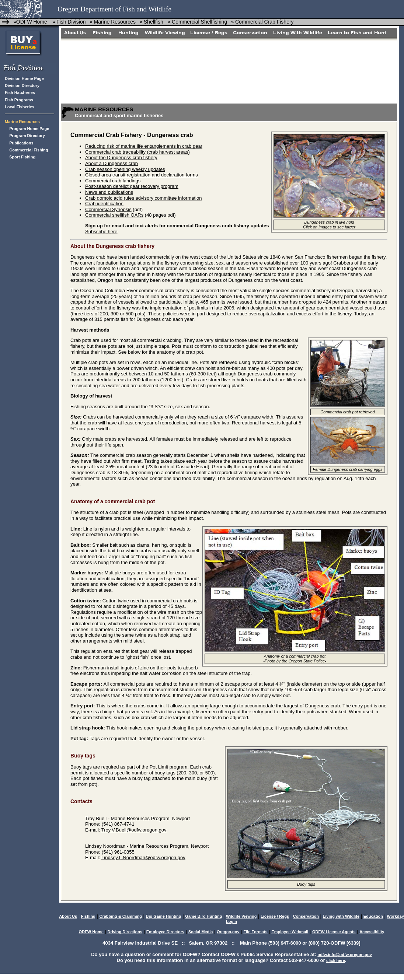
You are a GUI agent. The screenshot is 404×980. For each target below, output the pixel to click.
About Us (68, 916)
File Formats (255, 932)
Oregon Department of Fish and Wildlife (114, 9)
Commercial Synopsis (108, 209)
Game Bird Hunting (203, 916)
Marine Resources (114, 22)
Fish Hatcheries (20, 92)
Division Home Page (24, 78)
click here (336, 960)
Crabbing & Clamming (121, 916)
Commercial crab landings (113, 181)
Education (373, 916)
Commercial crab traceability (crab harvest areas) (137, 152)
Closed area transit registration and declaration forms (142, 175)
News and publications (109, 192)
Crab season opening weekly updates (125, 169)
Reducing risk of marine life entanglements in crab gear (144, 146)
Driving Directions (125, 932)
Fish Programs (19, 100)
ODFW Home (32, 22)
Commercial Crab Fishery (264, 22)
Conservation (306, 916)
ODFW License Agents (334, 932)
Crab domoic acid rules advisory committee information (143, 198)
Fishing (88, 916)
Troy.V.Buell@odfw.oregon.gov (134, 830)
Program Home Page (29, 129)
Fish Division (71, 22)
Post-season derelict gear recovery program (132, 186)
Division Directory (22, 85)
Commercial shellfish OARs (114, 215)
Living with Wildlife (341, 916)
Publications (21, 143)
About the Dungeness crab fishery (121, 157)
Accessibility (372, 932)
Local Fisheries (20, 107)
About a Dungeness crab (112, 163)
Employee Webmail (290, 932)
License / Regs (275, 916)
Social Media (201, 932)
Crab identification (104, 204)
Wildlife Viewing (241, 916)
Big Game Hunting (164, 916)
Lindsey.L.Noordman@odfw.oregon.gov (143, 857)
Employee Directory (165, 932)
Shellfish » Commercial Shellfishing (185, 22)
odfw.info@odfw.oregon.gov (344, 955)
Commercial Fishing (29, 150)
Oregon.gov (228, 932)
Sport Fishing (22, 157)
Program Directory (27, 136)
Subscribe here (101, 232)
